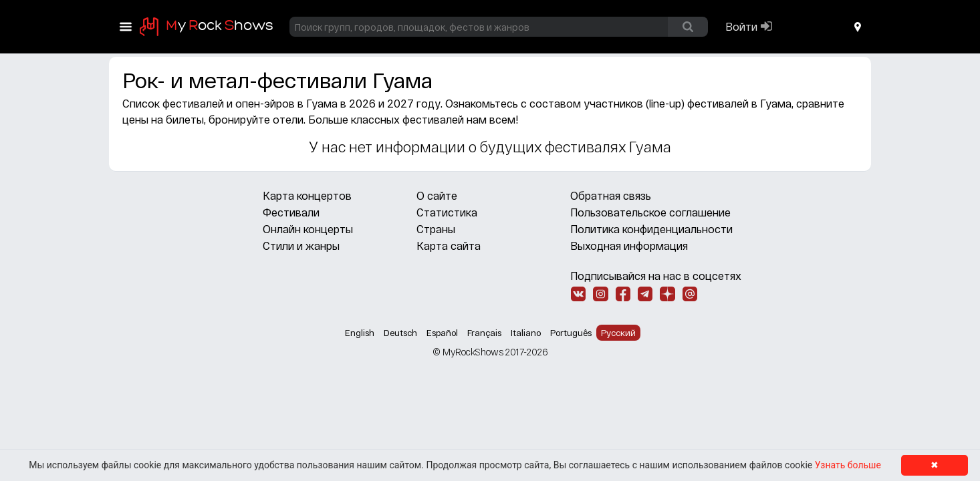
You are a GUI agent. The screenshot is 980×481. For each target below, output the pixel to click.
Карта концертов (307, 195)
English (360, 333)
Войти (741, 26)
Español (442, 333)
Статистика (447, 212)
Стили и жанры (301, 246)
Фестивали (291, 212)
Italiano (526, 333)
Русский (618, 333)
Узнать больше (848, 465)
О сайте (437, 195)
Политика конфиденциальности (651, 229)
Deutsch (400, 333)
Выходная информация (629, 246)
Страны (436, 229)
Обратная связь (611, 195)
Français (484, 333)
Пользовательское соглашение (650, 212)
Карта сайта (449, 246)
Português (571, 333)
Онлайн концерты (308, 229)
